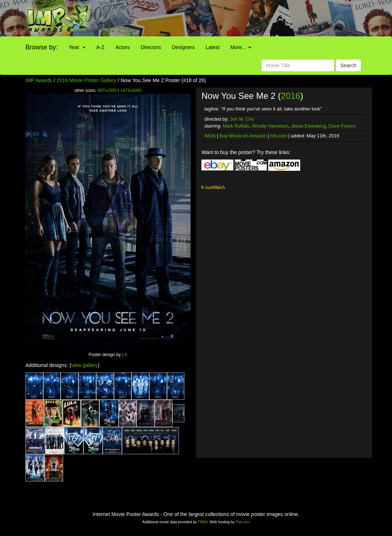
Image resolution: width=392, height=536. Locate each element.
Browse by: (42, 47)
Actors (123, 47)
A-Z (100, 47)
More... (241, 47)
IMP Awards (39, 80)
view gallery (84, 365)
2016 (291, 96)
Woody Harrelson (270, 126)
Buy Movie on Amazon (243, 136)
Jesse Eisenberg (309, 126)
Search (348, 65)
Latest (212, 47)
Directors (151, 47)
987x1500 (107, 90)
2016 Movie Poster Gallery (87, 80)
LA (125, 355)
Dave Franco (342, 126)
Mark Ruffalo (236, 126)
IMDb (210, 136)
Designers (183, 47)
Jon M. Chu (242, 119)
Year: (77, 47)
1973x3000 (131, 90)
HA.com (279, 136)
